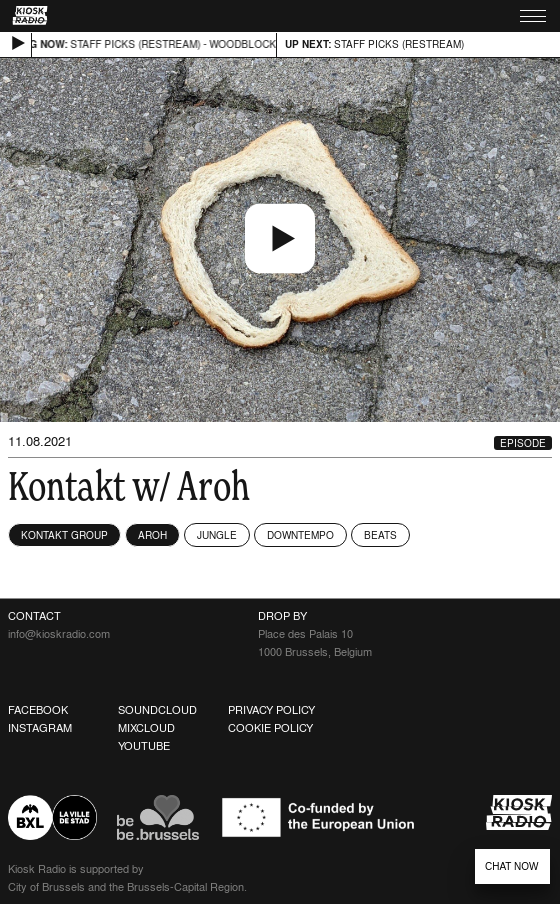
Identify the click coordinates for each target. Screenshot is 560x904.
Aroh (152, 535)
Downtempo (300, 535)
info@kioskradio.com (59, 634)
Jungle (217, 535)
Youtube (144, 746)
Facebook (38, 710)
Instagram (40, 728)
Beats (380, 535)
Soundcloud (157, 710)
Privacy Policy (271, 710)
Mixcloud (146, 728)
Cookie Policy (270, 728)
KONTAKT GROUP (64, 535)
